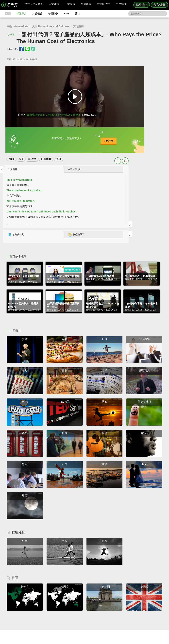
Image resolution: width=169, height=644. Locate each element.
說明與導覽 (121, 604)
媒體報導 (104, 610)
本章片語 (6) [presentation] (143, 70)
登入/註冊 (159, 5)
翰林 (77, 13)
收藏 (12, 34)
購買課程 (142, 5)
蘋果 (21, 156)
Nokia (58, 156)
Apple (11, 156)
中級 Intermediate (17, 26)
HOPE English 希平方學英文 (57, 581)
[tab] (119, 70)
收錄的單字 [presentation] (145, 135)
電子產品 (32, 156)
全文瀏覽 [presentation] (114, 70)
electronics (46, 156)
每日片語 (88, 607)
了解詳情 (74, 139)
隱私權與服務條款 (124, 601)
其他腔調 (78, 26)
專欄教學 (53, 13)
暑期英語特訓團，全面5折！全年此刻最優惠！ (51, 108)
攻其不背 (88, 601)
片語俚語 (37, 13)
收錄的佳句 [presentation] (118, 135)
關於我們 (104, 607)
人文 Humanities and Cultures (51, 26)
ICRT (66, 13)
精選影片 (22, 13)
